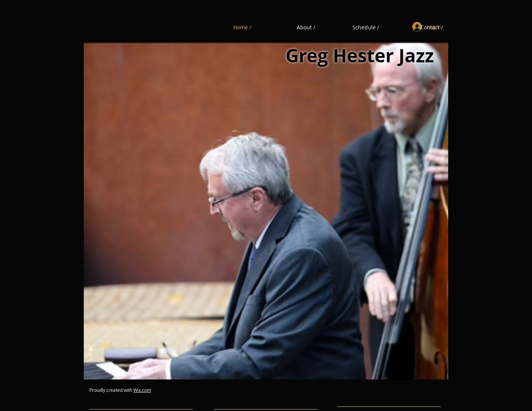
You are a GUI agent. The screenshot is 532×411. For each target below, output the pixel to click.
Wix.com (142, 390)
